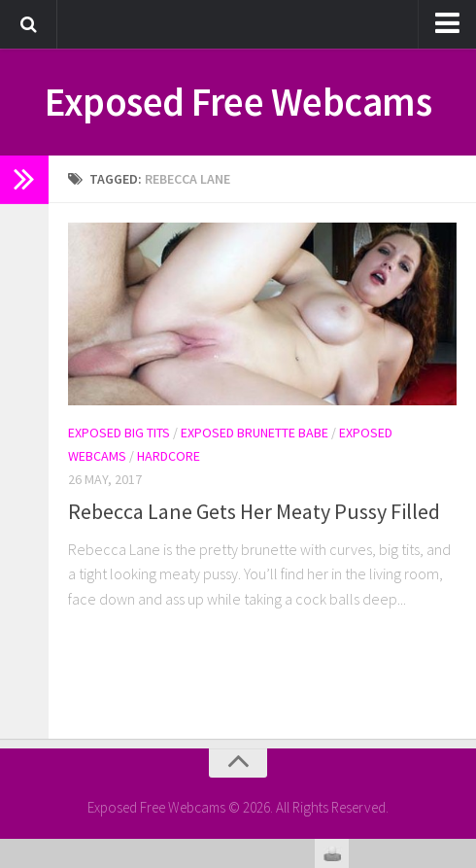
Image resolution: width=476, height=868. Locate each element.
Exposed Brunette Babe (255, 433)
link (459, 564)
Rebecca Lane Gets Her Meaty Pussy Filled (254, 511)
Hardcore (169, 456)
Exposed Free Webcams (238, 102)
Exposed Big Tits (119, 433)
